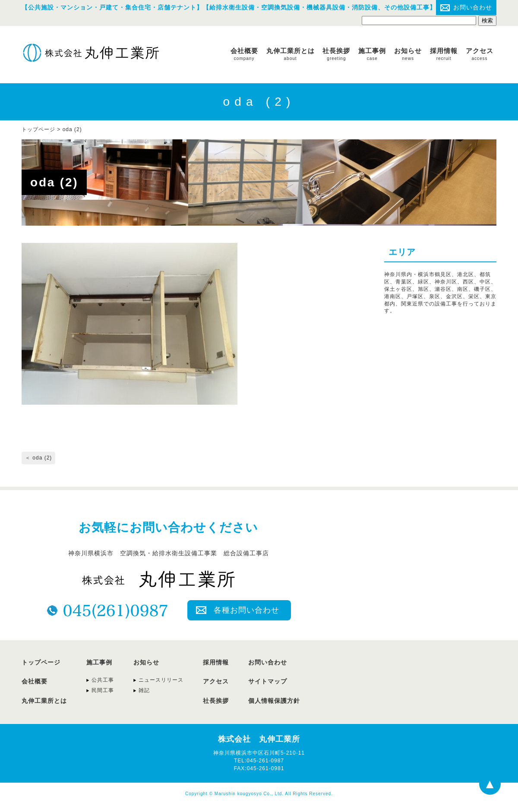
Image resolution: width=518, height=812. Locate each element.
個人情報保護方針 (274, 701)
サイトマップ (268, 681)
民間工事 (103, 690)
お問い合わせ (473, 7)
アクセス (480, 54)
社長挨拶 (336, 54)
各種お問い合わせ (246, 610)
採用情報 (444, 54)
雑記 (144, 690)
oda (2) (72, 129)
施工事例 (372, 54)
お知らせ (408, 54)
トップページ (41, 662)
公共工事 (103, 680)
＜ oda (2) (38, 458)
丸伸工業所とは (291, 54)
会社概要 (244, 54)
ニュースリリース (161, 680)
